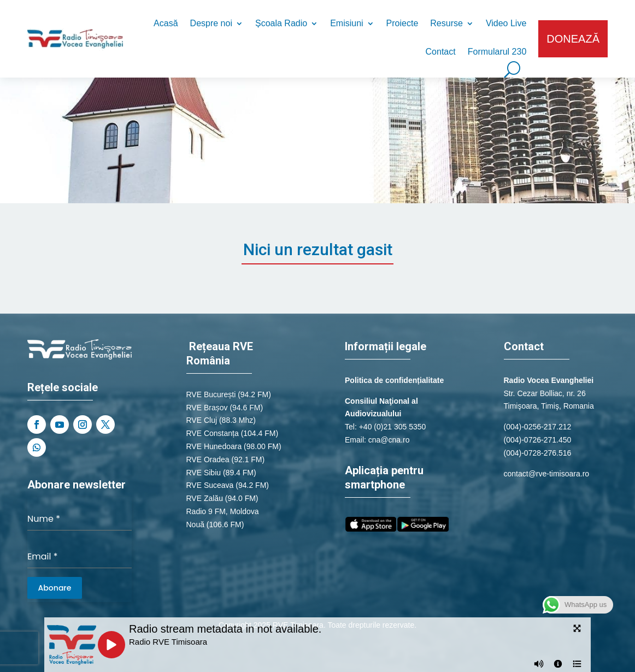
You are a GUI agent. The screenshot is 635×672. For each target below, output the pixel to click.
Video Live (506, 24)
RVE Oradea (208, 459)
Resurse (446, 24)
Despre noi (211, 24)
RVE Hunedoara (214, 446)
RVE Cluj (202, 420)
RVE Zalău (205, 498)
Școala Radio (281, 24)
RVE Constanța (213, 433)
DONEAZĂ (573, 39)
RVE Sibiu (204, 473)
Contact (441, 52)
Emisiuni (346, 24)
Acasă (166, 24)
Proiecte (402, 24)
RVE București (211, 394)
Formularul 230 (497, 52)
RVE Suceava (210, 485)
